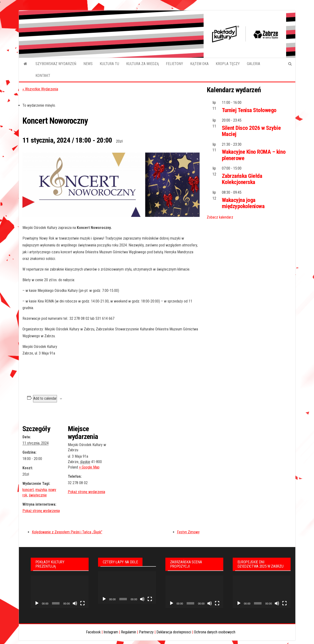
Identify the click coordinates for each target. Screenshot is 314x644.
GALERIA (254, 64)
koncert (28, 490)
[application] (60, 592)
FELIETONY (174, 64)
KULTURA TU (109, 64)
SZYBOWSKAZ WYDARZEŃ (56, 64)
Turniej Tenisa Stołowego (249, 110)
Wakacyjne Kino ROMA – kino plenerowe (254, 155)
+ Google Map (89, 467)
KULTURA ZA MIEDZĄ (142, 64)
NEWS (88, 64)
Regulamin (129, 632)
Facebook (93, 632)
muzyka (41, 490)
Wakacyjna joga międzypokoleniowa (243, 203)
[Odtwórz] (37, 603)
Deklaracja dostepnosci (174, 632)
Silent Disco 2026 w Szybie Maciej (251, 131)
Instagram (111, 632)
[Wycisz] (75, 603)
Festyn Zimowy (188, 532)
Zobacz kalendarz (220, 217)
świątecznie (38, 495)
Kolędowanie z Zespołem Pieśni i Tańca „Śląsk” (67, 532)
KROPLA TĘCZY (228, 64)
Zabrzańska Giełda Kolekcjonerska (242, 179)
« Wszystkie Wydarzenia (40, 89)
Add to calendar (45, 398)
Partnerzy (146, 632)
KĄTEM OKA (199, 64)
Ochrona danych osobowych (215, 632)
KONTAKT (43, 76)
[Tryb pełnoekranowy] (82, 603)
